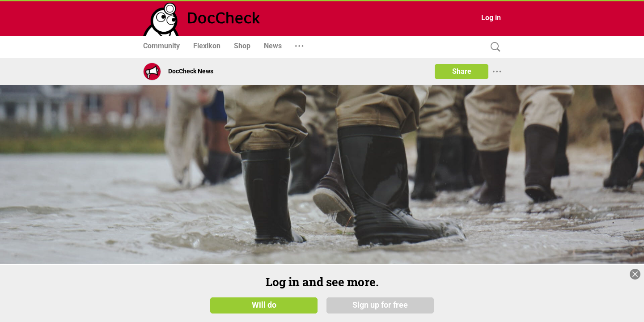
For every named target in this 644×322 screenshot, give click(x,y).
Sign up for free (380, 305)
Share (462, 71)
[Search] (493, 47)
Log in (491, 18)
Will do (264, 305)
